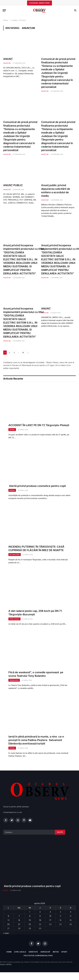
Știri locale (14, 619)
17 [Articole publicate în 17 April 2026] (50, 920)
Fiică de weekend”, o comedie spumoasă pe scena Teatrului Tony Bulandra (36, 674)
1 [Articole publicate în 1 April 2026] (30, 912)
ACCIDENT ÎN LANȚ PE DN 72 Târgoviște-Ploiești (39, 425)
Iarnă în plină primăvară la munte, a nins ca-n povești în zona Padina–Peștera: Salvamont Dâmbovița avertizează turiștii (36, 740)
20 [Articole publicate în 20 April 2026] (8, 924)
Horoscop (45, 952)
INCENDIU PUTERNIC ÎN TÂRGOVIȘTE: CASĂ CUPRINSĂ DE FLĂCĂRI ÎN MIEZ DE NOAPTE (36, 548)
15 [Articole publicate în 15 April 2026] (30, 920)
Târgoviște (14, 680)
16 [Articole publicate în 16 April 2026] (40, 920)
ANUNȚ (8, 59)
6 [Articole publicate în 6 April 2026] (8, 916)
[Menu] (4, 10)
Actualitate (15, 555)
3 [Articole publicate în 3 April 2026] (50, 912)
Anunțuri (7, 63)
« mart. (6, 933)
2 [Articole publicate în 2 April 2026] (40, 912)
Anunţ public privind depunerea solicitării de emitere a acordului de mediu (56, 191)
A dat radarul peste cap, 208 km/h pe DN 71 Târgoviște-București (35, 613)
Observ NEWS (6, 964)
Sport (64, 952)
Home (9, 952)
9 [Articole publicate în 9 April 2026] (40, 916)
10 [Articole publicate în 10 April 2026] (50, 916)
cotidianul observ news (39, 3)
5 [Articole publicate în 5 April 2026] (71, 912)
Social (12, 430)
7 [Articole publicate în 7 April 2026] (19, 916)
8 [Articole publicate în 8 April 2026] (30, 916)
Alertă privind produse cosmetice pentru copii (37, 486)
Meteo (56, 952)
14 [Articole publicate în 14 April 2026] (19, 920)
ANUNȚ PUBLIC (13, 185)
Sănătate (33, 952)
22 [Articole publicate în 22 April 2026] (30, 924)
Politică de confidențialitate (38, 956)
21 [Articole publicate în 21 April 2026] (19, 924)
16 (23, 353)
